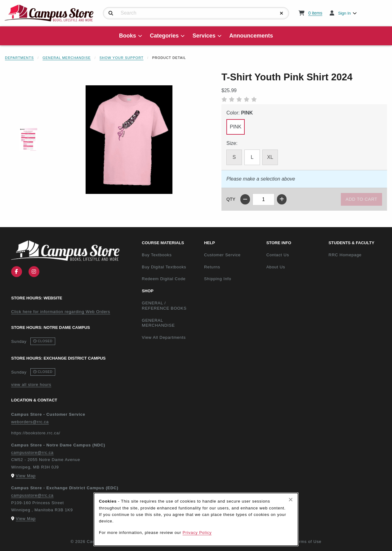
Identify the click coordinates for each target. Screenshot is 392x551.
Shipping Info (218, 279)
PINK (236, 127)
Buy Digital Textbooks (164, 267)
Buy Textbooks (157, 255)
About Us (276, 267)
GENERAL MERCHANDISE (158, 323)
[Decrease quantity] (245, 199)
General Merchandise (67, 58)
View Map (26, 476)
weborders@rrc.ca (30, 422)
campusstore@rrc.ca (32, 452)
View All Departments (164, 337)
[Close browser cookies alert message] (291, 499)
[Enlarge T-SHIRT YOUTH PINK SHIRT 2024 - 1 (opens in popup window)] (28, 140)
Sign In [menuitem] (344, 13)
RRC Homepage (357, 255)
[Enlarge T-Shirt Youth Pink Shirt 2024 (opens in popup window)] (129, 140)
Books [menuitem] (128, 36)
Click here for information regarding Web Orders (61, 312)
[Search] (111, 13)
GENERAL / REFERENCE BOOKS (164, 306)
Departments (19, 58)
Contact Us (278, 255)
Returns (212, 267)
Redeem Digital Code (164, 279)
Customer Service (222, 255)
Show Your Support (122, 58)
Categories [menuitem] (164, 36)
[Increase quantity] (282, 199)
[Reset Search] (282, 13)
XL (270, 157)
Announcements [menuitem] (251, 36)
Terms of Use (308, 542)
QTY (231, 199)
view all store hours (31, 385)
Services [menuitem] (204, 36)
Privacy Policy (197, 533)
